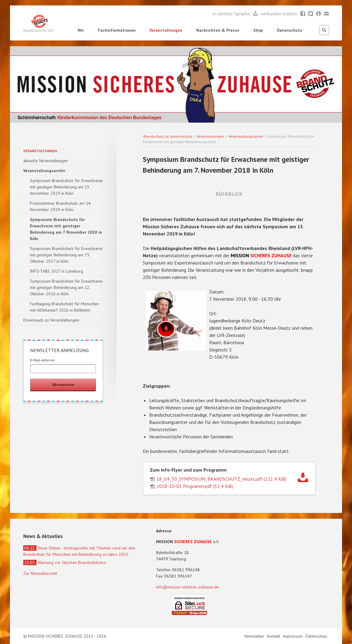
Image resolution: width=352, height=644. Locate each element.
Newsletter (319, 14)
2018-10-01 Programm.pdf (195, 486)
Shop (258, 30)
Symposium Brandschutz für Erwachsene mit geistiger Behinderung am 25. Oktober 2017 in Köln (66, 255)
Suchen (324, 30)
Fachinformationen (117, 30)
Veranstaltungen (166, 30)
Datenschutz (290, 30)
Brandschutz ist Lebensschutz (168, 136)
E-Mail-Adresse (42, 360)
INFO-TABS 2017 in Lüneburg (56, 271)
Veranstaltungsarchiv (246, 136)
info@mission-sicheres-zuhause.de (187, 587)
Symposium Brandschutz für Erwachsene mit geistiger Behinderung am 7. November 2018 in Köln (66, 229)
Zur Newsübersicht (40, 573)
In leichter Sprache (232, 14)
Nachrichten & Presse (218, 30)
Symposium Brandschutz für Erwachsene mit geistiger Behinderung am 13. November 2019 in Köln (66, 187)
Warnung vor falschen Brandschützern (65, 562)
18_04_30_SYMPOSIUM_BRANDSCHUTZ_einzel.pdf (221, 479)
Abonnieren (63, 385)
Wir (81, 30)
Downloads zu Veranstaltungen (51, 320)
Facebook (303, 14)
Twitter (311, 14)
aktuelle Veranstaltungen (46, 161)
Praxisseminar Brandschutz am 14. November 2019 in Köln (61, 206)
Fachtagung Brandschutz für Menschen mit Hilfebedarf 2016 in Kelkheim (64, 307)
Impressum (293, 636)
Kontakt (274, 636)
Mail (326, 14)
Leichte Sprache (256, 14)
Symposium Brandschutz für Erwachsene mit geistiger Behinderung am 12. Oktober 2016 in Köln (66, 287)
